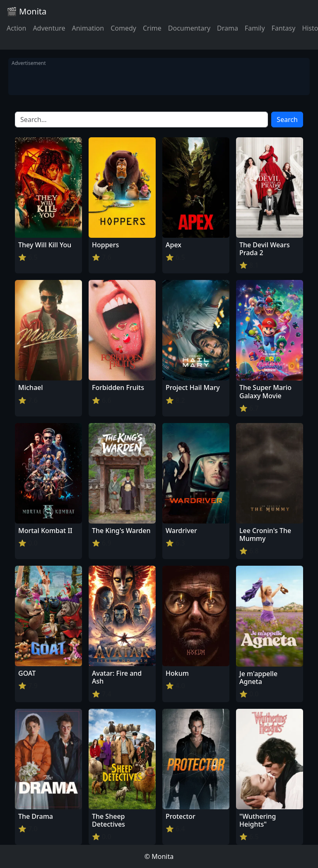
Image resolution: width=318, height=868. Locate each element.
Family (255, 28)
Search (287, 120)
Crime (152, 28)
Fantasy (284, 28)
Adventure (49, 28)
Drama (228, 28)
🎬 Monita (26, 11)
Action (16, 28)
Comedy (123, 28)
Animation (88, 28)
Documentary (189, 28)
